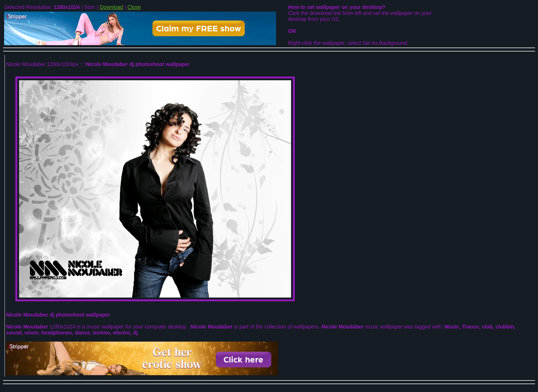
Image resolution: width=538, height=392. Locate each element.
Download (111, 7)
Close (134, 7)
